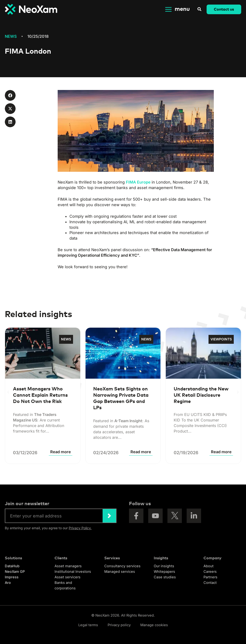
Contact (210, 583)
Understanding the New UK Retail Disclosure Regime (201, 395)
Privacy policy (119, 625)
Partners (210, 577)
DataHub (12, 566)
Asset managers (68, 566)
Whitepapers (164, 572)
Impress (12, 577)
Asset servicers (68, 577)
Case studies (165, 577)
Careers (210, 572)
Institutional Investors (73, 572)
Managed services (120, 572)
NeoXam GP (15, 572)
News (11, 36)
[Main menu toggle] (177, 9)
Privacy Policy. (80, 528)
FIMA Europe (138, 182)
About (209, 566)
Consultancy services (122, 566)
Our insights (164, 566)
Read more (61, 452)
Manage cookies (154, 625)
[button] (200, 10)
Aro (8, 583)
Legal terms (88, 625)
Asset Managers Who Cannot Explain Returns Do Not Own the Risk (40, 395)
